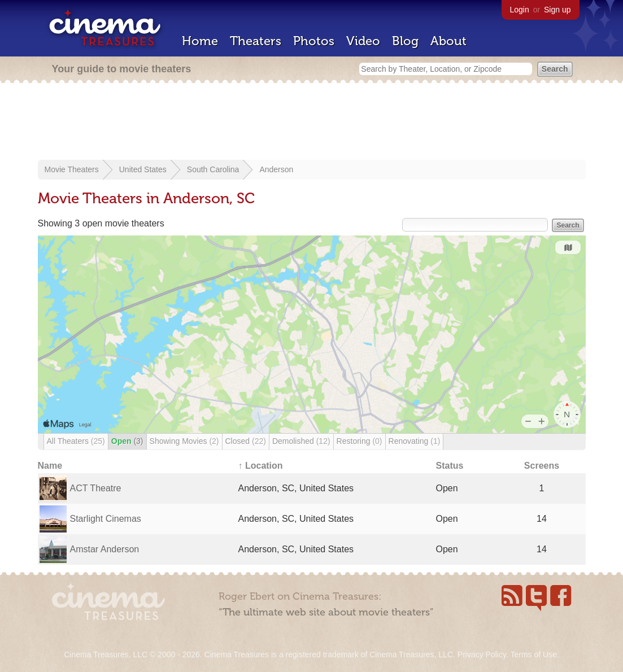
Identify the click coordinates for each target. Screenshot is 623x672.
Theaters (256, 41)
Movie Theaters (72, 169)
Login (520, 10)
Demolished (301, 441)
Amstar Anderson (105, 549)
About (448, 41)
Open (127, 441)
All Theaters (76, 441)
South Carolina (213, 169)
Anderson (276, 169)
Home (200, 41)
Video (363, 41)
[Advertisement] (312, 123)
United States (143, 169)
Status (450, 466)
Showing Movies (184, 441)
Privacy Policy (482, 654)
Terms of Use (533, 654)
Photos (314, 41)
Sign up (557, 10)
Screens (542, 466)
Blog (405, 41)
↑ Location (261, 466)
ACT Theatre (96, 488)
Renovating (415, 441)
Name (50, 466)
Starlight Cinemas (106, 519)
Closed (246, 441)
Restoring (360, 441)
